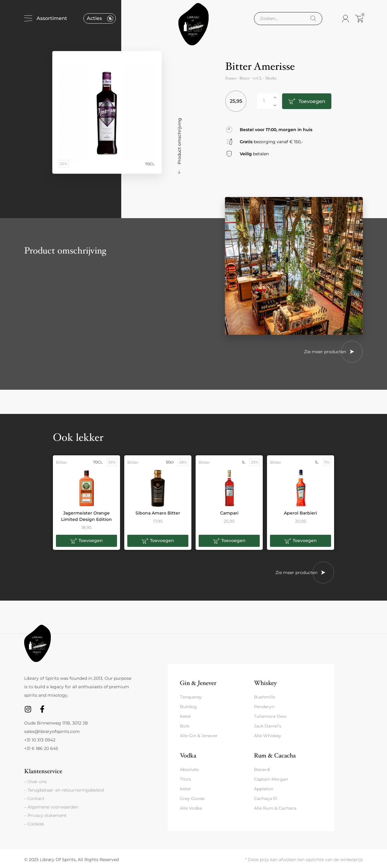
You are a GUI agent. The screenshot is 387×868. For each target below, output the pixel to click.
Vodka (188, 755)
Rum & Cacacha (275, 755)
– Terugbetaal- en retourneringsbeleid (64, 790)
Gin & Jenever (198, 683)
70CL (257, 78)
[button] (86, 541)
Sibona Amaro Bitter (158, 513)
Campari (229, 513)
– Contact (34, 799)
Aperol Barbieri (301, 513)
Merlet (271, 78)
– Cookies (34, 824)
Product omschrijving (179, 141)
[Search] (313, 19)
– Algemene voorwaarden (51, 807)
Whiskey (265, 683)
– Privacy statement (45, 815)
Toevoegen (311, 101)
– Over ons (35, 782)
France (231, 78)
